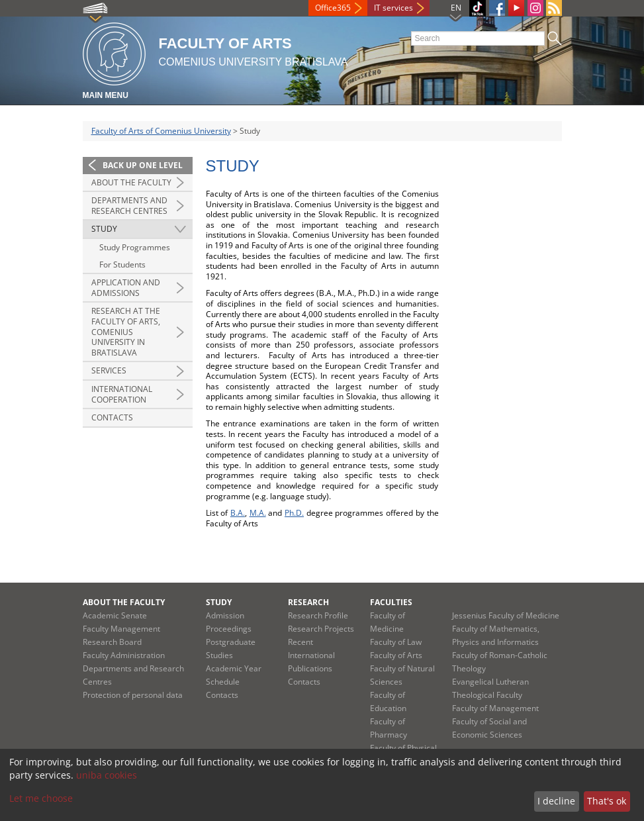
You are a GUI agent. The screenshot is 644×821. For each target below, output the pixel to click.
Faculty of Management (495, 708)
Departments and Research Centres (129, 206)
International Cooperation (122, 394)
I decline (556, 801)
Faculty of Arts (396, 655)
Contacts (112, 417)
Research (308, 602)
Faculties (391, 602)
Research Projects (321, 629)
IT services (393, 8)
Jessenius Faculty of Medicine (506, 615)
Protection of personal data (133, 695)
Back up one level (143, 165)
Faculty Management (121, 629)
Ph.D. (294, 513)
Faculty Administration (124, 655)
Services (109, 370)
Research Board (112, 642)
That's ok (607, 801)
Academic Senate (115, 615)
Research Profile (318, 615)
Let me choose (41, 798)
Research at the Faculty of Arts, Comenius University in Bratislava (126, 331)
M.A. (258, 513)
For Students (122, 265)
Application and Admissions (126, 288)
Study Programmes (135, 247)
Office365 (333, 8)
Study (104, 229)
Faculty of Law (396, 642)
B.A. (238, 513)
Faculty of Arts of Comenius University (161, 131)
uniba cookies (107, 775)
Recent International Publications (311, 655)
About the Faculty (131, 182)
